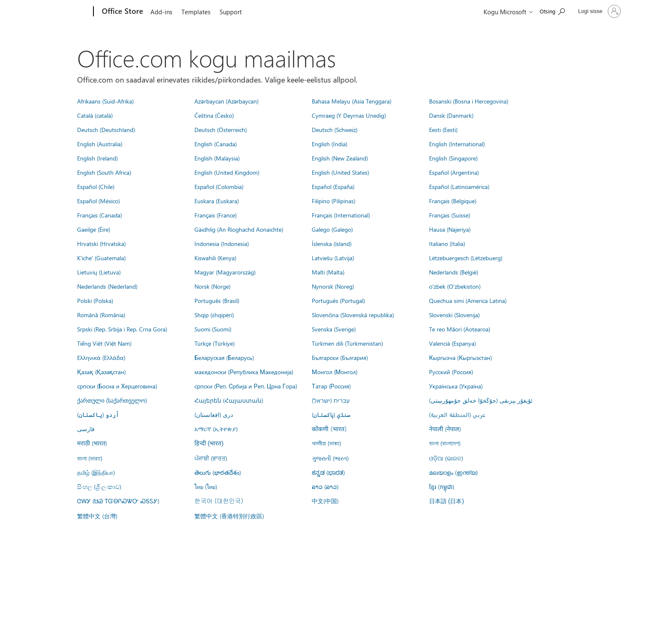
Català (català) (95, 115)
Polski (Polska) (95, 300)
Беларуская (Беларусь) (224, 357)
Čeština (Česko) (214, 115)
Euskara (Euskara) (217, 201)
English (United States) (340, 172)
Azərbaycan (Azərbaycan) (226, 101)
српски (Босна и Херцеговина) (117, 386)
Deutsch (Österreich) (221, 129)
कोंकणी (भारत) (329, 429)
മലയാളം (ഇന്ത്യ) (453, 472)
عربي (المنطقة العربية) (457, 414)
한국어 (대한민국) (219, 501)
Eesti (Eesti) (443, 129)
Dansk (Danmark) (451, 115)
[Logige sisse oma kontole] (599, 11)
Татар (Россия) (331, 386)
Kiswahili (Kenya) (215, 258)
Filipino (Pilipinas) (334, 201)
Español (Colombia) (219, 186)
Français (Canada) (100, 215)
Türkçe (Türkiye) (215, 343)
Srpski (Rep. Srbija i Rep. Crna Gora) (122, 329)
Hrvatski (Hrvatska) (101, 243)
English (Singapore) (453, 158)
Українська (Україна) (456, 386)
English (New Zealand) (340, 158)
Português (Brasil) (217, 300)
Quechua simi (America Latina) (468, 300)
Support (231, 12)
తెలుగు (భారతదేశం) (218, 472)
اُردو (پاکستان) (98, 414)
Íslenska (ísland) (332, 243)
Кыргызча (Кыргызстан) (461, 357)
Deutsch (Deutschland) (106, 129)
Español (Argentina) (454, 172)
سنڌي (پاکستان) (331, 414)
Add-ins (161, 12)
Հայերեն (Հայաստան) (229, 400)
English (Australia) (100, 144)
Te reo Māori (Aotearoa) (460, 329)
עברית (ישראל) (331, 400)
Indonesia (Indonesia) (222, 243)
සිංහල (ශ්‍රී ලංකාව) (99, 486)
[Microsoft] (61, 12)
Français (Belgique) (453, 201)
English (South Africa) (104, 172)
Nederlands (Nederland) (107, 286)
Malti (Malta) (328, 272)
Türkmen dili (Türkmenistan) (347, 343)
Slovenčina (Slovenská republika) (353, 315)
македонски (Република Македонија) (244, 372)
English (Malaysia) (217, 158)
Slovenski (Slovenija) (454, 315)
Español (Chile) (96, 186)
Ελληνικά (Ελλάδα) (101, 357)
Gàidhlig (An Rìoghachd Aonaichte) (239, 229)
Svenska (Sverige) (334, 329)
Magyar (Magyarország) (225, 272)
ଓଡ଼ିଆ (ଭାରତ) (446, 458)
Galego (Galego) (332, 229)
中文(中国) (325, 501)
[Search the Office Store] (552, 11)
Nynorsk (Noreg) (333, 286)
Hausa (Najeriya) (450, 229)
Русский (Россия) (451, 372)
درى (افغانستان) (214, 414)
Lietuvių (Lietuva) (99, 272)
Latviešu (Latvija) (333, 258)
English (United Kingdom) (227, 172)
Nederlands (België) (454, 272)
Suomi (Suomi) (213, 329)
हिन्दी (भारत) (209, 444)
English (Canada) (216, 144)
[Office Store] (122, 12)
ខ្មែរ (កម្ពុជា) (442, 486)
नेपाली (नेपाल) (445, 429)
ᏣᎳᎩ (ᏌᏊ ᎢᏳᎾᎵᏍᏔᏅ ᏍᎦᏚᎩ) (118, 501)
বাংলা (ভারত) (90, 458)
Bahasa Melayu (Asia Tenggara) (352, 101)
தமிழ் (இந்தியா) (96, 472)
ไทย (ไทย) (206, 486)
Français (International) (341, 215)
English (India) (330, 144)
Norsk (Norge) (212, 286)
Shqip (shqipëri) (214, 315)
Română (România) (101, 315)
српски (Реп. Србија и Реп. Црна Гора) (246, 386)
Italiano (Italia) (447, 243)
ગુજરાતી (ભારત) (330, 458)
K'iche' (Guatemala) (101, 258)
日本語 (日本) (447, 501)
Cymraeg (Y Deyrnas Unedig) (349, 115)
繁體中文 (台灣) (97, 516)
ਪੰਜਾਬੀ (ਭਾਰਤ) (211, 458)
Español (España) (333, 186)
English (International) (457, 144)
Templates (196, 12)
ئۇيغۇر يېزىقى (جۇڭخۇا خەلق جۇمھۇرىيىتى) (481, 400)
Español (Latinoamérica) (459, 186)
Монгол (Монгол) (335, 372)
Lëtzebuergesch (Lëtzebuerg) (466, 258)
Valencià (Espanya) (453, 343)
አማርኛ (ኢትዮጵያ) (216, 429)
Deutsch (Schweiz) (335, 129)
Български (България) (340, 357)
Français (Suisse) (450, 215)
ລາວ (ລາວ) (325, 486)
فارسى (86, 429)
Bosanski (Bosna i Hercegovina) (469, 101)
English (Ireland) (97, 158)
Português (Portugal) (338, 300)
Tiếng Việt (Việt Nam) (104, 343)
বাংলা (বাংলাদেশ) (445, 443)
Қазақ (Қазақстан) (101, 372)
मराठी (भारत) (92, 443)
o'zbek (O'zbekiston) (455, 286)
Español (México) (98, 201)
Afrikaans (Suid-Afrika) (105, 101)
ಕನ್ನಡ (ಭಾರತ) (328, 472)
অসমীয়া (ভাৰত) (326, 443)
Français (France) (216, 215)
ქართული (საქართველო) (112, 400)
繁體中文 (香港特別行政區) (229, 516)
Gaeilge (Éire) (94, 229)
